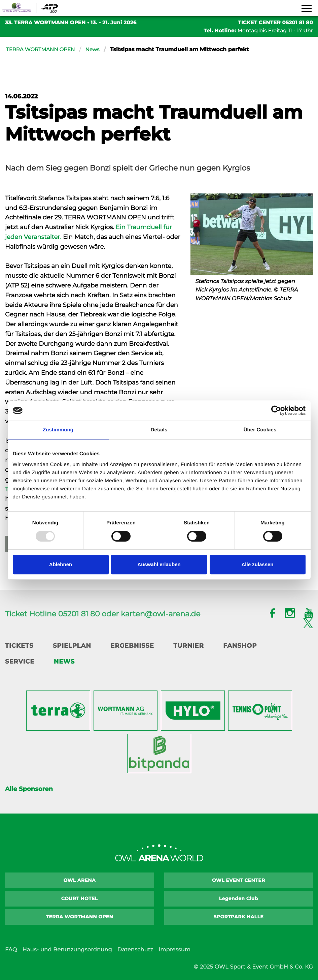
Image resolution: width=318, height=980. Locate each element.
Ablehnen (61, 564)
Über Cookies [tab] (260, 430)
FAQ (11, 950)
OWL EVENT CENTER (239, 880)
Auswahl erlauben (159, 564)
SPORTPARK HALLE (239, 917)
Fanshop (240, 646)
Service (20, 662)
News (97, 50)
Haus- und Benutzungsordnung (67, 950)
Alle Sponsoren (29, 789)
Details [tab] (159, 430)
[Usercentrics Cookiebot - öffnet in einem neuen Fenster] (276, 410)
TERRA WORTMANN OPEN (42, 50)
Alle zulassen (257, 564)
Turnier (188, 646)
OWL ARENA (79, 880)
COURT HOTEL (80, 898)
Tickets (19, 646)
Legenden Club (239, 898)
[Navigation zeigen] (306, 9)
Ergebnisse (132, 646)
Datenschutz (135, 950)
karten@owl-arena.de (161, 614)
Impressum (174, 950)
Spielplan (72, 646)
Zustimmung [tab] (58, 430)
